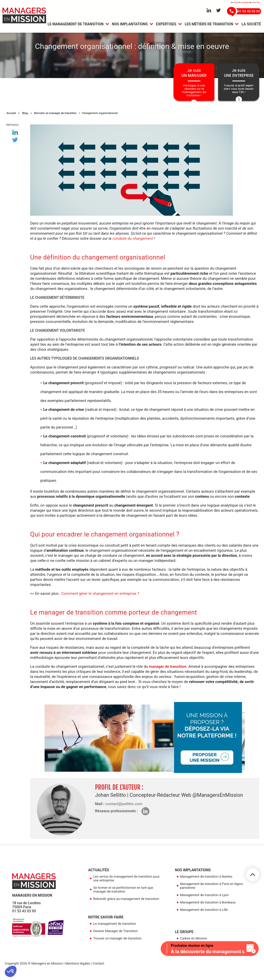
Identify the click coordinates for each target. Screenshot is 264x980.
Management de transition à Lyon (204, 902)
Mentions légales (78, 970)
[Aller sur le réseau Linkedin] (209, 11)
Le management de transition (76, 25)
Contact (98, 970)
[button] (11, 971)
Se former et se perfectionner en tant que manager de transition (123, 896)
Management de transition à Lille (204, 917)
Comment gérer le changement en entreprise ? (100, 600)
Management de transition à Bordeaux (208, 909)
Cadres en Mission (194, 945)
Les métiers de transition (209, 25)
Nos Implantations (130, 25)
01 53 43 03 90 (24, 918)
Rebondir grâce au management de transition (126, 906)
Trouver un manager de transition (117, 945)
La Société (251, 25)
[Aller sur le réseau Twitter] (219, 11)
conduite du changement (133, 245)
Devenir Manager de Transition (116, 938)
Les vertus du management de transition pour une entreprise (126, 885)
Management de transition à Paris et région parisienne (212, 893)
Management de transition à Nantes (206, 883)
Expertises (166, 25)
